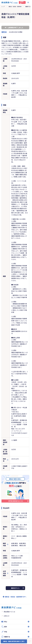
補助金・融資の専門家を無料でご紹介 (14, 641)
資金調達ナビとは (9, 612)
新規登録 (22, 2)
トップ (3, 6)
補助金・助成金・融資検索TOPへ (16, 597)
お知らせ (7, 616)
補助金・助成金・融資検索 (15, 6)
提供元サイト (15, 588)
